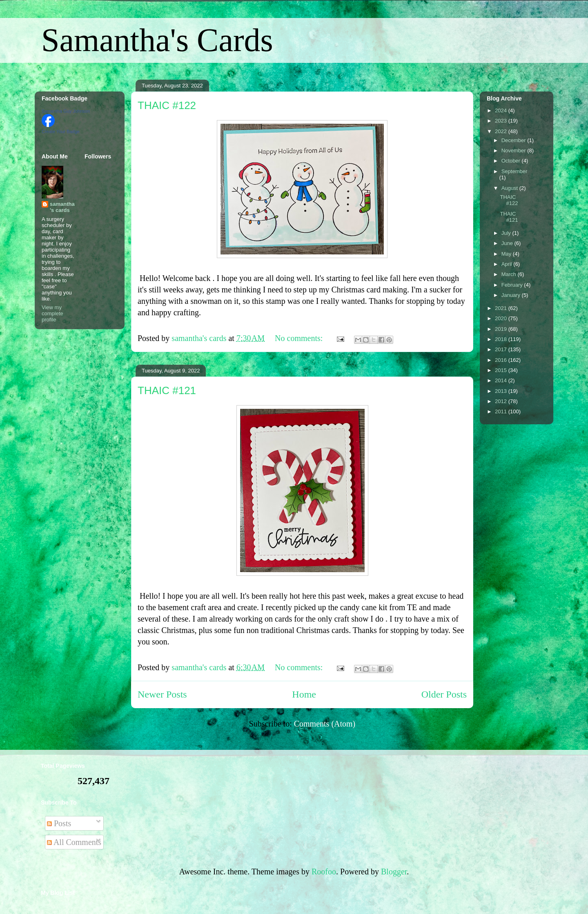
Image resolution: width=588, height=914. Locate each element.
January (512, 295)
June (508, 243)
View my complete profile (52, 313)
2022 (502, 131)
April (508, 264)
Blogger (394, 872)
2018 (502, 339)
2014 (502, 380)
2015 (502, 370)
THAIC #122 (167, 105)
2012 (502, 401)
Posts (59, 823)
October (512, 161)
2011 (502, 411)
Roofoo (324, 872)
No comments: (300, 338)
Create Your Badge (61, 132)
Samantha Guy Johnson (66, 111)
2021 (502, 308)
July (507, 233)
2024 (502, 110)
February (513, 285)
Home (304, 694)
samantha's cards (62, 207)
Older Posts (444, 694)
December (514, 140)
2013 (502, 391)
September (514, 171)
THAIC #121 (167, 390)
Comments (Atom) (325, 724)
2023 (502, 121)
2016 (502, 360)
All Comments (74, 842)
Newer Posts (162, 694)
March (510, 274)
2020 (502, 318)
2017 (502, 349)
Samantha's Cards (157, 40)
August (510, 188)
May (507, 254)
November (514, 150)
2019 (502, 329)
